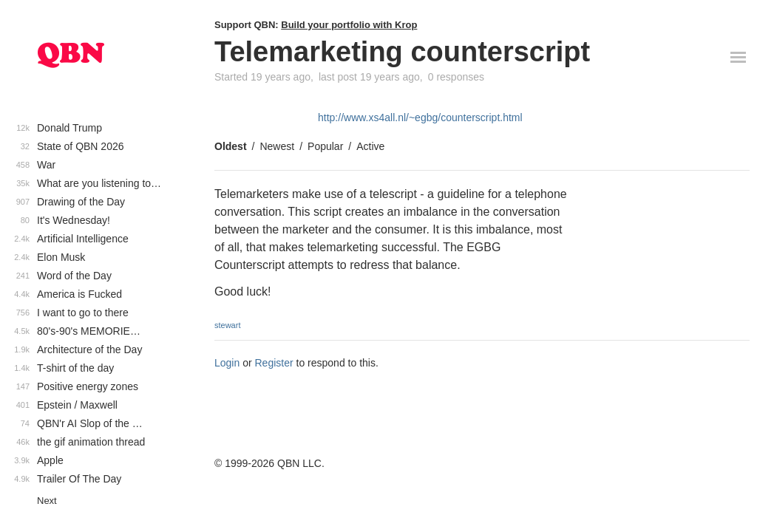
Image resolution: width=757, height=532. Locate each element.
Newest (277, 146)
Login (227, 363)
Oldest (231, 146)
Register (274, 363)
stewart (227, 325)
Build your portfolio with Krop (349, 25)
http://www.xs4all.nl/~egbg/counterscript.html (420, 117)
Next (47, 501)
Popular (325, 146)
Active (370, 146)
